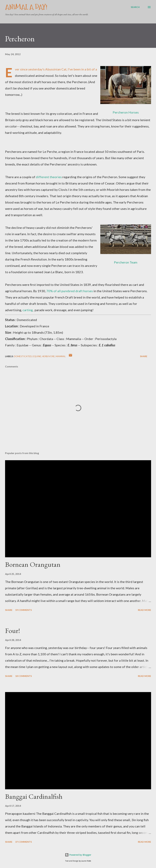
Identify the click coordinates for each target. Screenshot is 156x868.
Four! (13, 631)
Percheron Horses (126, 112)
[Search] (135, 7)
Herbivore (48, 356)
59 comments (23, 610)
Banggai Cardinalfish (34, 796)
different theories (49, 177)
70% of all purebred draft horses (70, 291)
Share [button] (144, 356)
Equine (37, 356)
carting (28, 310)
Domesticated (23, 356)
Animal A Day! (26, 7)
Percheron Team (126, 262)
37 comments (23, 842)
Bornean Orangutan (33, 564)
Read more (144, 610)
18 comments (23, 676)
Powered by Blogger (78, 855)
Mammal (61, 356)
